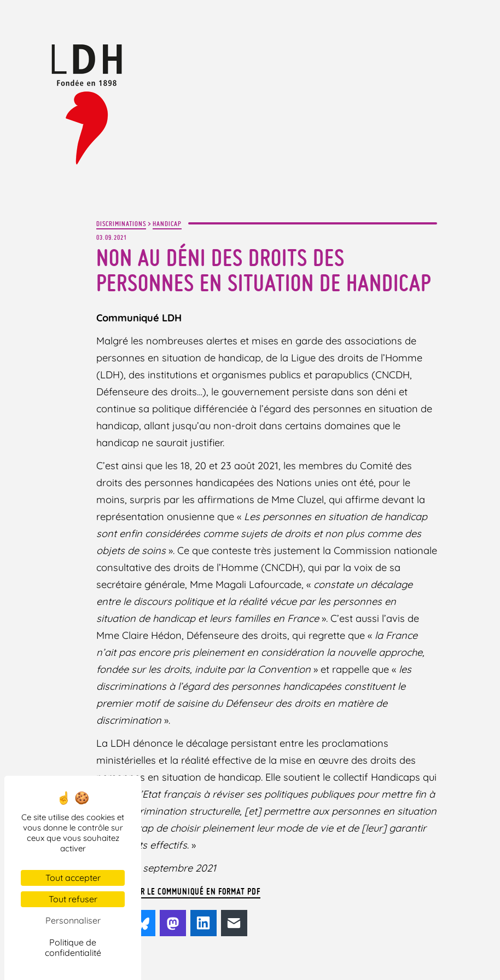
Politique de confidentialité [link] (73, 947)
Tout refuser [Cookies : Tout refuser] (73, 899)
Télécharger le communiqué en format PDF (178, 891)
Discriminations (121, 223)
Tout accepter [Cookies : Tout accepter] (73, 878)
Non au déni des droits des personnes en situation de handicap (264, 270)
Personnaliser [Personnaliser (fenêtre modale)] (73, 920)
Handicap (167, 223)
